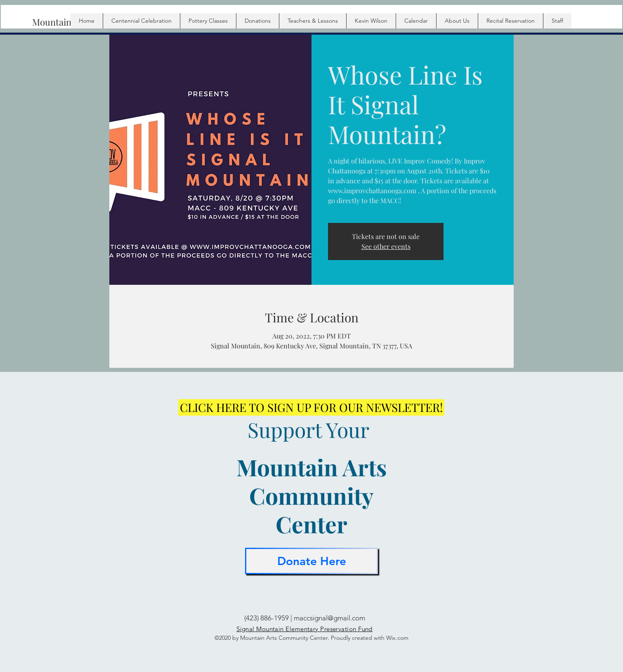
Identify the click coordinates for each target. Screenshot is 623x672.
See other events (386, 246)
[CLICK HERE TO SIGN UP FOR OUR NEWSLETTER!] (311, 407)
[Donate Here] (311, 561)
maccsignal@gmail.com (329, 618)
